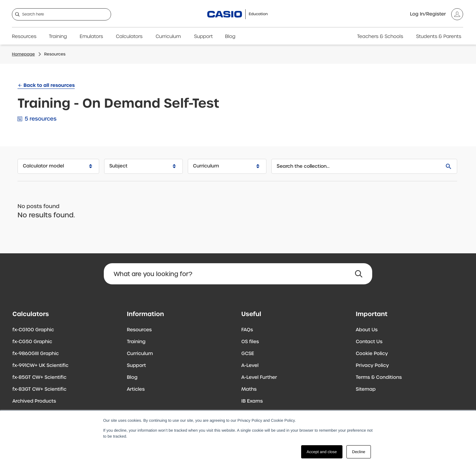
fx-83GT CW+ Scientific (40, 389)
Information (145, 314)
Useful (251, 314)
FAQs (247, 330)
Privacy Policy (372, 366)
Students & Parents (439, 37)
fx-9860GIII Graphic (36, 354)
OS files (250, 342)
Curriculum (168, 37)
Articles (136, 389)
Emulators (91, 37)
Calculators (129, 37)
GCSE (248, 354)
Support (203, 37)
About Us (367, 330)
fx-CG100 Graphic (33, 330)
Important (372, 314)
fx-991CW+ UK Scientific (41, 366)
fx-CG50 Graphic (32, 342)
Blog (230, 37)
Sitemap (366, 389)
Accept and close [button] (322, 452)
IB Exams (252, 401)
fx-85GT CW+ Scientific (40, 377)
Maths (249, 389)
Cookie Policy (372, 354)
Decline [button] (359, 452)
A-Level (250, 366)
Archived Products (34, 401)
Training (58, 37)
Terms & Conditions (379, 377)
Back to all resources (49, 85)
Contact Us (369, 342)
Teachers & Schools (380, 37)
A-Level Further (259, 377)
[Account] (436, 14)
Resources (24, 37)
